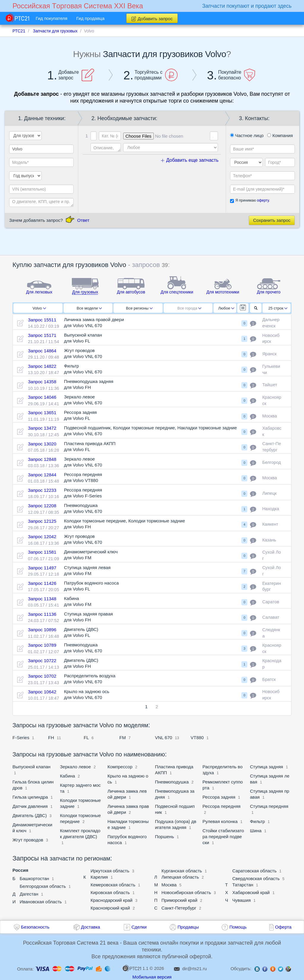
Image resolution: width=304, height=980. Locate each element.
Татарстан (243, 885)
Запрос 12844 (42, 475)
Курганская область (182, 871)
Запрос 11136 (42, 614)
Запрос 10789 (42, 645)
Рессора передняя (221, 806)
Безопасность (35, 927)
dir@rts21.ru (195, 969)
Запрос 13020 (42, 444)
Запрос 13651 (42, 413)
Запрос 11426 (42, 583)
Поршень (164, 837)
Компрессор (120, 767)
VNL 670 (164, 738)
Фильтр (257, 821)
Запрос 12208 (42, 506)
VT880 (197, 738)
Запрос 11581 (42, 552)
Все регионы (139, 308)
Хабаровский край (251, 892)
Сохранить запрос (272, 220)
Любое (226, 308)
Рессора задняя (220, 797)
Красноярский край (110, 908)
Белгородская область (43, 886)
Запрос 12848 (42, 459)
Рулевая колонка (220, 821)
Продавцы (188, 927)
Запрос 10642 (42, 692)
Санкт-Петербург (179, 908)
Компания (280, 135)
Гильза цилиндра (30, 797)
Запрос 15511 (42, 320)
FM (123, 738)
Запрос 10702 (42, 676)
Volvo (39, 308)
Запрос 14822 (42, 366)
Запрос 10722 (42, 661)
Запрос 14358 (42, 382)
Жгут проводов (28, 840)
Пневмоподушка (172, 782)
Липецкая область (180, 877)
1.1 (135, 968)
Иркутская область (110, 871)
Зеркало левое (75, 767)
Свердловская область (256, 878)
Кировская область (110, 892)
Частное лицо (247, 135)
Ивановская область (41, 902)
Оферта (283, 927)
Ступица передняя (269, 806)
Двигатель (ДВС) (30, 815)
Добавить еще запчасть (190, 160)
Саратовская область (254, 871)
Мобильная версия (152, 977)
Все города (190, 308)
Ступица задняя (266, 767)
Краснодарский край (111, 900)
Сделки (139, 927)
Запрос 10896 (42, 630)
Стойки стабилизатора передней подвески (223, 837)
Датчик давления (30, 806)
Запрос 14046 (42, 397)
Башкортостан (34, 878)
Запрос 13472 (42, 428)
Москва (169, 885)
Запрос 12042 (42, 537)
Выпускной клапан (31, 767)
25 (278, 308)
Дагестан (29, 894)
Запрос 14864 (42, 351)
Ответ (83, 220)
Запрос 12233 (42, 490)
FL (86, 738)
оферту (263, 200)
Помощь (238, 927)
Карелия (99, 877)
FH (51, 738)
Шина (256, 831)
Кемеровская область (113, 885)
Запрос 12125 (42, 521)
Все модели (89, 308)
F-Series (21, 738)
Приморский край (179, 900)
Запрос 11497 (42, 568)
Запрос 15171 (42, 335)
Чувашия (241, 900)
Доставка (91, 927)
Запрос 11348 (42, 599)
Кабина (68, 776)
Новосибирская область (186, 892)
